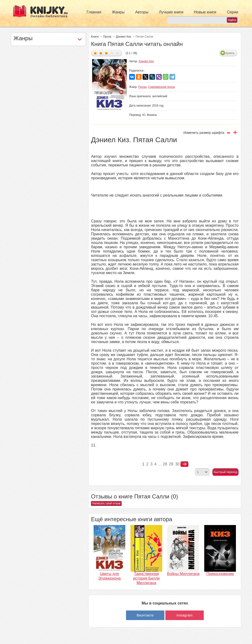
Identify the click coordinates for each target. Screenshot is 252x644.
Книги (95, 37)
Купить (230, 53)
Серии (232, 12)
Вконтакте (145, 615)
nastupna (184, 464)
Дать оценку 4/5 (112, 53)
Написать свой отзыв (106, 503)
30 (177, 464)
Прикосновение (220, 574)
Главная (94, 12)
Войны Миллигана (183, 574)
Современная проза (162, 87)
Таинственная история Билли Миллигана (146, 578)
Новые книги (205, 12)
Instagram (184, 615)
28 (165, 464)
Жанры (118, 12)
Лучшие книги (171, 12)
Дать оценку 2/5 (101, 53)
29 (171, 464)
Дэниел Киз (123, 37)
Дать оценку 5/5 (117, 53)
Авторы (142, 12)
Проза (107, 37)
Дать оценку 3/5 (106, 53)
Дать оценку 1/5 (95, 53)
